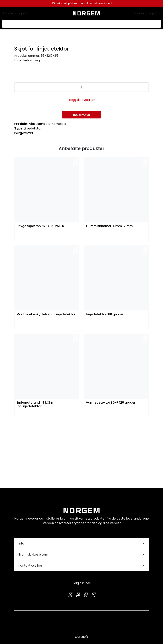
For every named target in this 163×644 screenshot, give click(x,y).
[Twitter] (70, 595)
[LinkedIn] (93, 595)
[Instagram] (78, 595)
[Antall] (81, 153)
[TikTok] (85, 595)
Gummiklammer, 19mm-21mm (109, 292)
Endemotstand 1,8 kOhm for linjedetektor (35, 470)
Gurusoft (82, 637)
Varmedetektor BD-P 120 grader (111, 468)
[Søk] (79, 24)
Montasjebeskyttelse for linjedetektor (46, 380)
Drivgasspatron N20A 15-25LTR (40, 292)
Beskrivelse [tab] (81, 180)
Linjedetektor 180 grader (105, 380)
